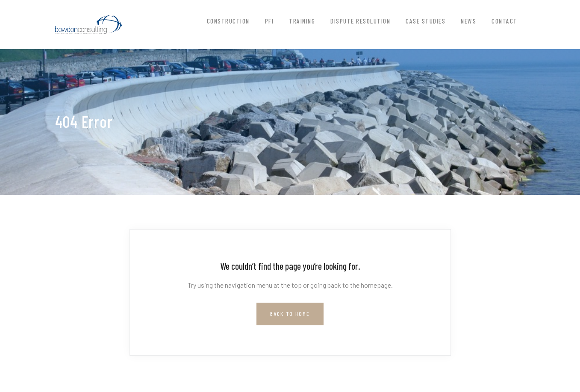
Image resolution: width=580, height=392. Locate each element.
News (468, 21)
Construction (228, 21)
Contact (505, 21)
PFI (269, 21)
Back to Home (290, 314)
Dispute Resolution (360, 21)
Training (302, 21)
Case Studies (425, 21)
